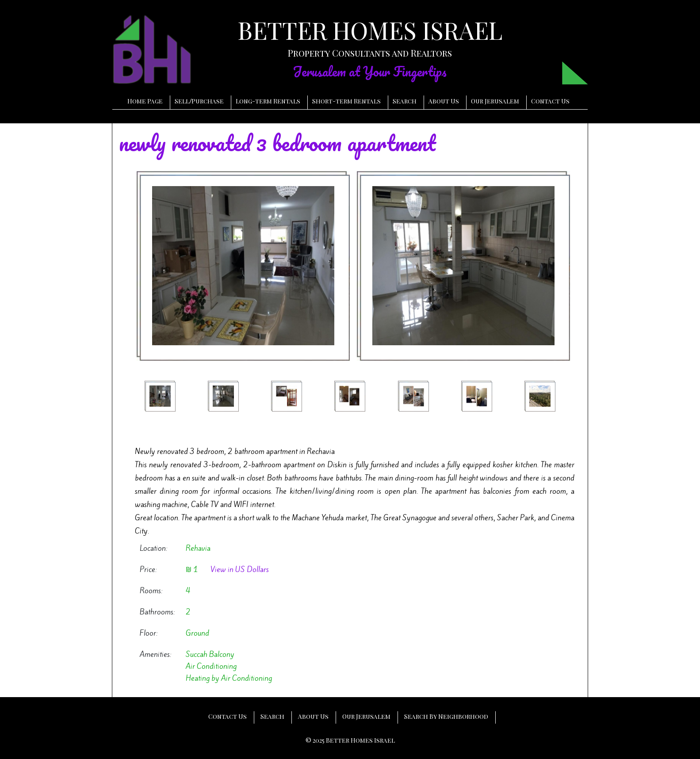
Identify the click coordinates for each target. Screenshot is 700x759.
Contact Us (550, 101)
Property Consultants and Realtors (370, 53)
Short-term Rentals (346, 101)
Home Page (145, 101)
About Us (444, 101)
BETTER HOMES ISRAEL (370, 30)
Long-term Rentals (268, 101)
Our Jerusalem (495, 101)
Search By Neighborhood (446, 716)
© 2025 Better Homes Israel (350, 740)
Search (405, 101)
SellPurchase (199, 101)
